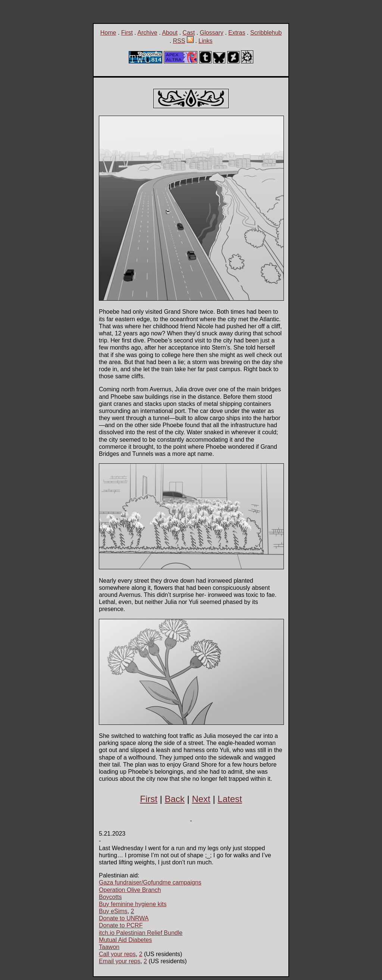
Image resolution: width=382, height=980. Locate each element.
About (170, 33)
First (127, 33)
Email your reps (120, 961)
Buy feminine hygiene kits (133, 904)
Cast (189, 33)
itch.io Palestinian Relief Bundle (141, 933)
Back (174, 799)
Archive (147, 33)
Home (108, 33)
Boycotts (110, 897)
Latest (230, 799)
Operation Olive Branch (130, 890)
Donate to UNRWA (124, 918)
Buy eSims (113, 911)
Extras (237, 33)
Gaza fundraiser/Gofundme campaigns (150, 882)
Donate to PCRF (121, 925)
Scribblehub (266, 33)
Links (205, 41)
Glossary (212, 33)
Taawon (109, 947)
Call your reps (117, 954)
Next (201, 799)
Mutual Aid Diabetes (125, 940)
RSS (179, 41)
